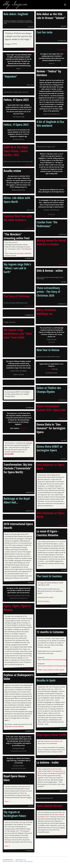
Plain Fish (30, 861)
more (7, 801)
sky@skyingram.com (21, 860)
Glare (22, 793)
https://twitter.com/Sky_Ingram (54, 670)
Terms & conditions (8, 861)
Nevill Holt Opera (43, 601)
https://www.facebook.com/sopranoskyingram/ (54, 660)
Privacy (22, 861)
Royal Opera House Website (14, 726)
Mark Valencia (48, 369)
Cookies (16, 861)
